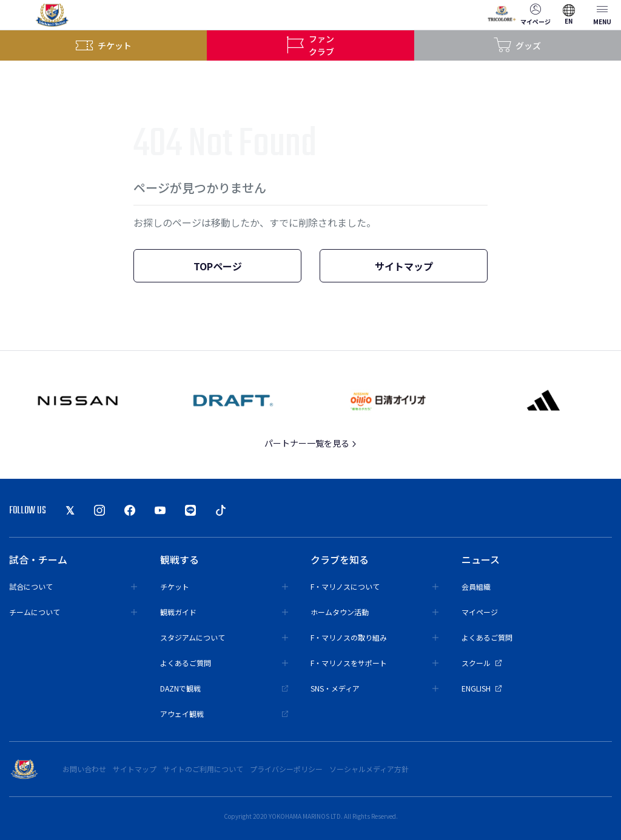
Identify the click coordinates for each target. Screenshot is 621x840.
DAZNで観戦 (224, 688)
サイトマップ (404, 266)
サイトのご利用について (203, 769)
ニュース (481, 559)
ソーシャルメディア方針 (369, 769)
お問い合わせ (84, 769)
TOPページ (218, 266)
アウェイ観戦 (224, 714)
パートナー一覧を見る (311, 443)
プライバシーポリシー (286, 769)
